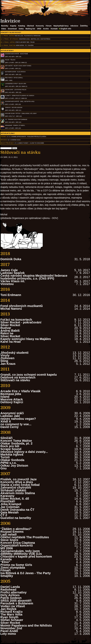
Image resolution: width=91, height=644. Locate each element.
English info (66, 29)
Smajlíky (7, 576)
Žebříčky (84, 26)
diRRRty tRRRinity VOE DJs (21, 554)
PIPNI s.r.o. (9, 463)
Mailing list (30, 29)
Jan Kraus (8, 364)
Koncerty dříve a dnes (17, 482)
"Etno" (5, 562)
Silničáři (6, 438)
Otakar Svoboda (12, 460)
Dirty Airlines (10, 595)
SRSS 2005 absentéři (16, 601)
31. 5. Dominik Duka (14, 140)
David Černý (9, 427)
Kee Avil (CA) (19, 36)
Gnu (3, 468)
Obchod (30, 26)
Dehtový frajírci (12, 402)
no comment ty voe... (16, 424)
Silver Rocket (10, 325)
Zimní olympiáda (13, 568)
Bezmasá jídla (11, 394)
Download (12, 29)
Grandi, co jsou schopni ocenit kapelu (29, 375)
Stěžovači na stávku (15, 380)
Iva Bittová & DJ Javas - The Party (26, 573)
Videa (4, 29)
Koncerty (40, 26)
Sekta (21, 29)
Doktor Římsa (45, 39)
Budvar (6, 328)
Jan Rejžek (8, 609)
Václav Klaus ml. (13, 281)
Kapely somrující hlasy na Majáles (26, 339)
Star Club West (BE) (22, 42)
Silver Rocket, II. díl (15, 499)
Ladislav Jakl (10, 416)
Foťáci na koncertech (16, 320)
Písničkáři (8, 501)
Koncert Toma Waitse (16, 441)
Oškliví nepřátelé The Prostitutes (25, 537)
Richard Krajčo (11, 612)
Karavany (7, 496)
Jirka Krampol (11, 504)
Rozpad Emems (12, 532)
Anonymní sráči (12, 413)
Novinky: (4, 137)
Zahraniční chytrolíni (16, 487)
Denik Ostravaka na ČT (17, 510)
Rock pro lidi (10, 446)
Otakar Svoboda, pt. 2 (16, 443)
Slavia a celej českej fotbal (20, 485)
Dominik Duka (11, 259)
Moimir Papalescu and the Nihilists (26, 625)
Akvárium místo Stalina (18, 493)
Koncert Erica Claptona (18, 543)
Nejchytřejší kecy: (8, 143)
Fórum (49, 26)
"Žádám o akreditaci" (16, 529)
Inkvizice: (4, 140)
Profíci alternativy (13, 592)
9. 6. (2, 45)
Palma (32, 42)
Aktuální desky (7, 51)
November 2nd (11, 628)
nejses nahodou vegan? (18, 419)
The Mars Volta (11, 614)
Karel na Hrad (11, 342)
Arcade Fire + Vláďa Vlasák (20, 391)
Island (5, 397)
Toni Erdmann (11, 295)
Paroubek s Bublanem (17, 603)
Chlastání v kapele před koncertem (26, 556)
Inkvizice (74, 26)
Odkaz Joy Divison (14, 466)
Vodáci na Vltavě (13, 606)
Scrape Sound (11, 449)
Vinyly (5, 355)
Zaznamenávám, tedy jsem (20, 551)
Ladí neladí (9, 534)
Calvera (31, 45)
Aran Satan (20, 45)
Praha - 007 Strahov (11, 39)
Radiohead (8, 589)
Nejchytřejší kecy (61, 26)
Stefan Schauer (12, 620)
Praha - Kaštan (9, 36)
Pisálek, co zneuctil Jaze (18, 479)
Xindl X (6, 421)
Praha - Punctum (9, 45)
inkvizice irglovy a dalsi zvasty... (24, 452)
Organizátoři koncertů (17, 545)
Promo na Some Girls (16, 565)
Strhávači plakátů (13, 490)
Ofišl (39, 29)
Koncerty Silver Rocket (11, 33)
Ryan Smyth (9, 617)
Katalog (22, 26)
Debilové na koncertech (18, 377)
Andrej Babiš (10, 331)
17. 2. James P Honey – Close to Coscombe (29, 143)
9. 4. (2, 36)
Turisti (5, 457)
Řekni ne (7, 333)
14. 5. (2, 39)
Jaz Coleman (10, 507)
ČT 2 (4, 515)
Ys (26, 45)
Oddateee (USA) (24, 39)
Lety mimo (8, 634)
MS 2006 (7, 548)
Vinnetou (7, 284)
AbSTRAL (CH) (35, 39)
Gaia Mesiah (9, 512)
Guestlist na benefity (16, 518)
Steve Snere (9, 540)
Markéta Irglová (12, 454)
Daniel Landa (10, 587)
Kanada (6, 559)
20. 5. (2, 42)
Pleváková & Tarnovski (32, 36)
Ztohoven (7, 358)
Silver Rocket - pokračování (21, 322)
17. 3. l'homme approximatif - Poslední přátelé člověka (27, 137)
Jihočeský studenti (14, 353)
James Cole (9, 270)
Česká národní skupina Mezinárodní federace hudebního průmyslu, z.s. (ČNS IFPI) (34, 277)
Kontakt (54, 29)
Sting (4, 361)
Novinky (5, 26)
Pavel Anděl (9, 631)
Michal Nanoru (11, 309)
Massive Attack (12, 399)
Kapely (13, 26)
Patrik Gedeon (11, 598)
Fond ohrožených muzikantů (22, 306)
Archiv (46, 29)
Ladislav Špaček (12, 273)
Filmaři (5, 570)
